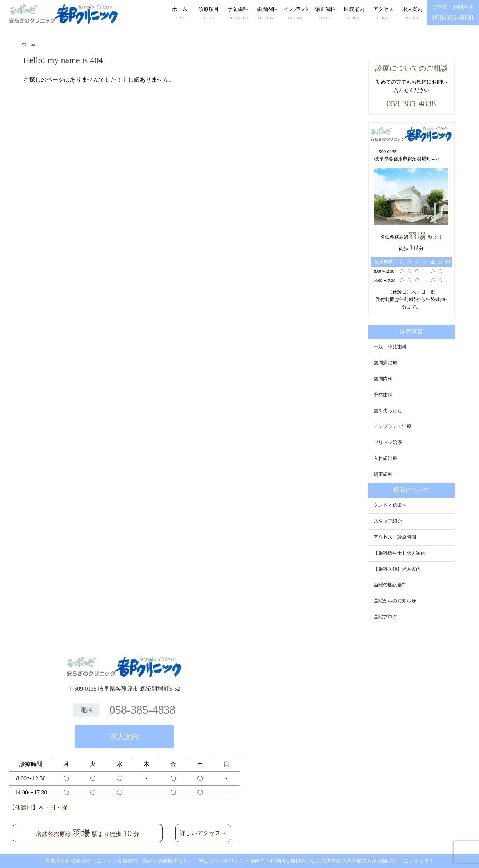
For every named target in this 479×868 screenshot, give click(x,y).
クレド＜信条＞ (390, 505)
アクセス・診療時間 (395, 537)
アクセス (383, 14)
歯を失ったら (388, 411)
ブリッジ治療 (388, 443)
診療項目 (209, 14)
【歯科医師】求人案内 (397, 569)
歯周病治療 (385, 363)
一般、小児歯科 (390, 347)
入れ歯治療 (385, 459)
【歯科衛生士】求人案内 (400, 553)
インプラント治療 (392, 427)
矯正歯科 (325, 14)
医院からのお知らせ (395, 601)
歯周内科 (267, 14)
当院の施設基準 (390, 585)
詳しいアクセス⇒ (203, 833)
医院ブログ (385, 617)
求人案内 (412, 14)
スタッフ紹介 (388, 521)
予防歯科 (238, 14)
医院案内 (354, 14)
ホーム (180, 14)
